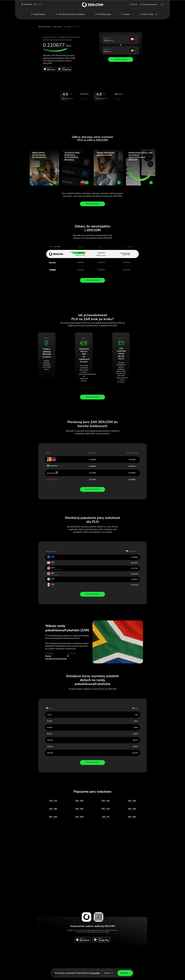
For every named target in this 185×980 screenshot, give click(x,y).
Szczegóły (95, 973)
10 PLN (49, 721)
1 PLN (49, 715)
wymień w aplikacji (92, 489)
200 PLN (50, 747)
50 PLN (49, 734)
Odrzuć (109, 973)
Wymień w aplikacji (92, 204)
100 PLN (50, 740)
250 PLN (50, 753)
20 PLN (49, 727)
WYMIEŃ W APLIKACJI (92, 280)
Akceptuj (125, 973)
